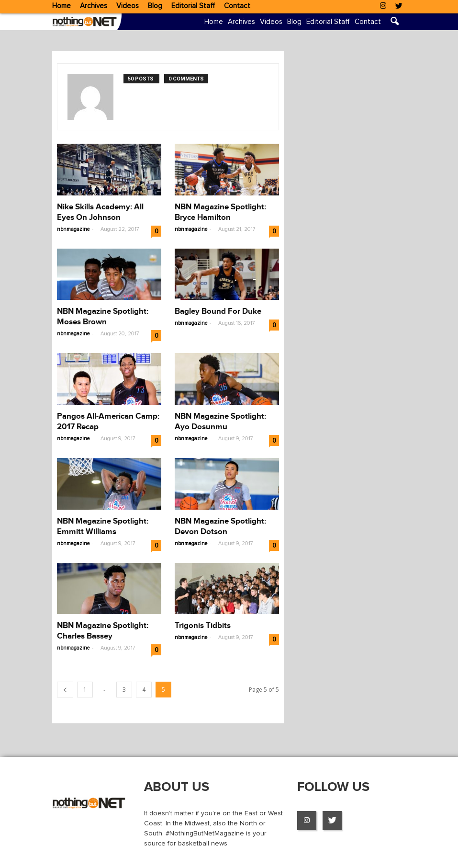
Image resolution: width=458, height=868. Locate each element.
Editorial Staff (193, 6)
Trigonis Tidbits (203, 626)
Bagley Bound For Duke (218, 311)
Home (61, 6)
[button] (395, 23)
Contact (237, 6)
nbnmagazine (73, 229)
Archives (94, 6)
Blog (155, 6)
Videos (128, 6)
